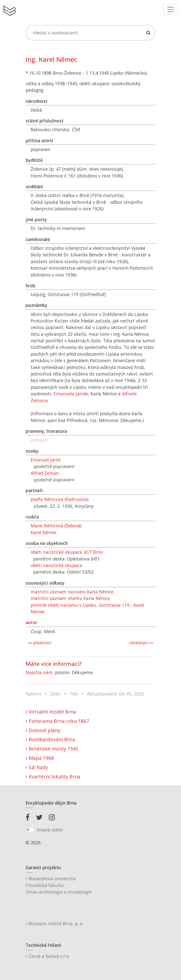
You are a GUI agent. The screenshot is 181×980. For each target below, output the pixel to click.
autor (32, 622)
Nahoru (33, 694)
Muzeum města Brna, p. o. (55, 923)
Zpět (55, 694)
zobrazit (39, 440)
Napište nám (39, 672)
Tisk (74, 694)
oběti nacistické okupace (56, 565)
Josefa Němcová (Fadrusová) (60, 499)
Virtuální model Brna (51, 712)
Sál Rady (37, 767)
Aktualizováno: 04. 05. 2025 (115, 694)
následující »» (141, 643)
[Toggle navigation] (171, 9)
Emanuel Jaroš (46, 460)
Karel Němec (44, 532)
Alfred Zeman (45, 473)
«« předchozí (39, 643)
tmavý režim (50, 830)
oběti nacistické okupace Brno (67, 552)
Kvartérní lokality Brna (53, 777)
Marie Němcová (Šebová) (56, 526)
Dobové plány (43, 730)
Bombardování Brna (50, 739)
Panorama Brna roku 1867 (57, 721)
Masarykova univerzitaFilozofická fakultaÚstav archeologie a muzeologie (59, 885)
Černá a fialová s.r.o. (48, 956)
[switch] (30, 830)
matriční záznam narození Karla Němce (72, 592)
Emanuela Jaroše (71, 394)
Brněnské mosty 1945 (52, 749)
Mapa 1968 (40, 758)
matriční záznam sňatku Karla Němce (70, 598)
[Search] (90, 33)
